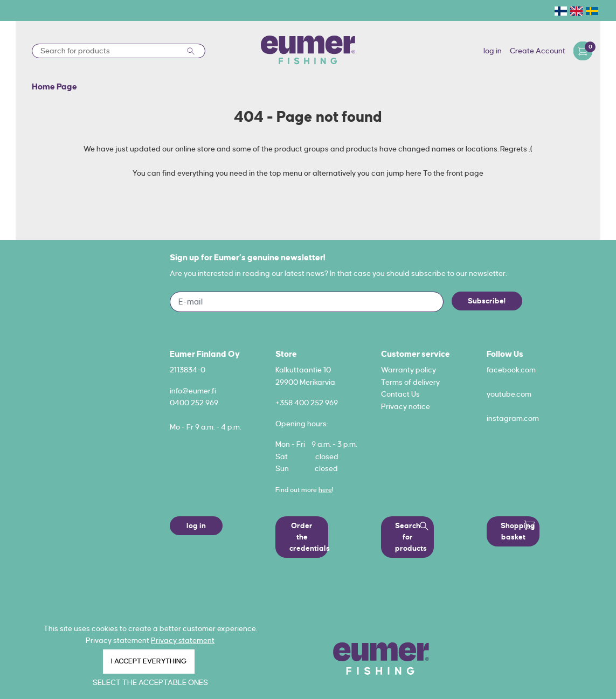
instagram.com (513, 418)
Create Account (538, 51)
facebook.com (511, 370)
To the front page (453, 173)
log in (493, 51)
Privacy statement (183, 640)
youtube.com (509, 394)
